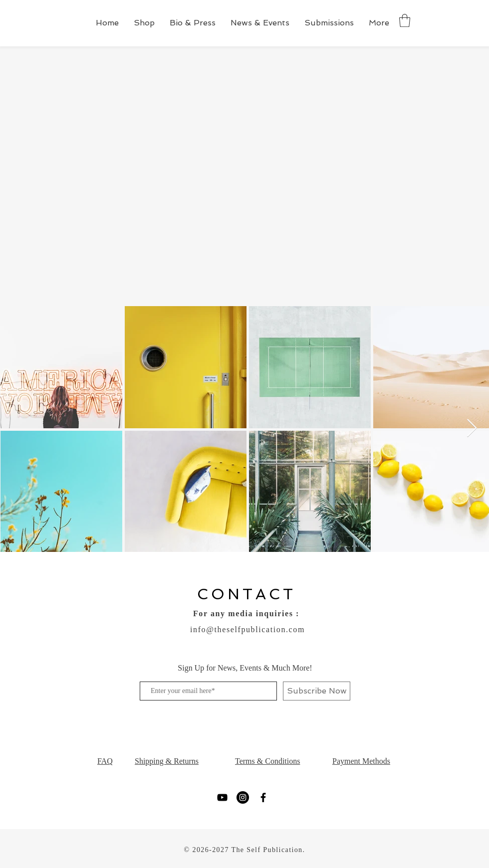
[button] (405, 20)
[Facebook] (263, 797)
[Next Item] (472, 429)
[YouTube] (222, 797)
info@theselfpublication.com (247, 629)
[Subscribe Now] (317, 691)
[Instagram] (243, 797)
